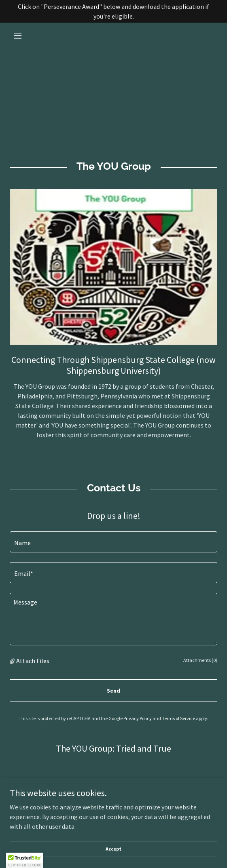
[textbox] (114, 542)
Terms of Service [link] (178, 718)
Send (114, 691)
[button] (25, 36)
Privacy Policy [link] (138, 718)
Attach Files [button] (33, 661)
